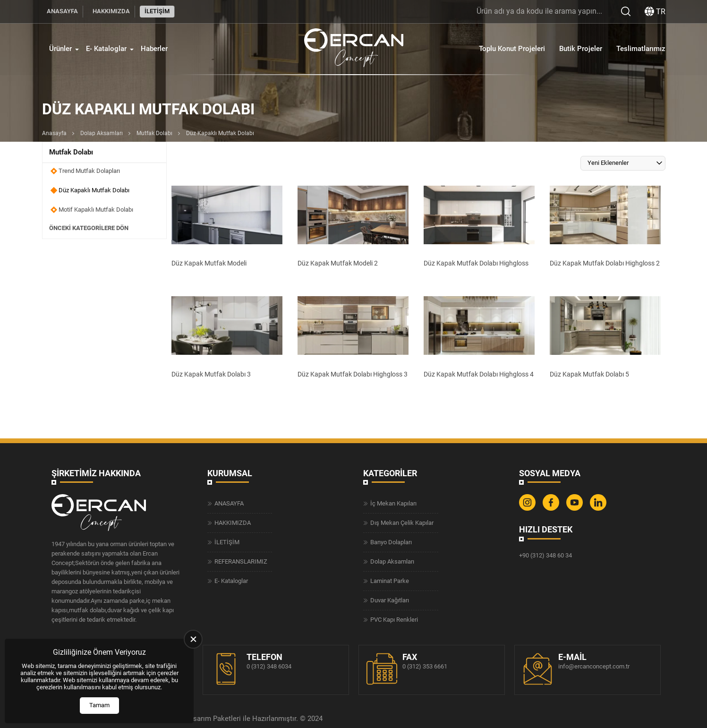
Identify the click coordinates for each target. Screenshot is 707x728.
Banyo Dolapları (391, 542)
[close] (193, 639)
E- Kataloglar (106, 49)
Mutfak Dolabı (154, 133)
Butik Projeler (581, 49)
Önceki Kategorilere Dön (89, 228)
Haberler (154, 49)
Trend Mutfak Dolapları (89, 171)
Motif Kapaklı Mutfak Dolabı (96, 210)
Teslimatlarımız (641, 49)
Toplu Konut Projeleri (512, 49)
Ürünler (60, 49)
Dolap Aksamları (102, 133)
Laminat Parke (390, 581)
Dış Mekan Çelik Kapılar (402, 523)
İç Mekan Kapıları (393, 503)
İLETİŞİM (157, 11)
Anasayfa (54, 133)
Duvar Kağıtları (390, 600)
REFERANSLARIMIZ (241, 561)
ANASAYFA (62, 11)
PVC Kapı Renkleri (394, 620)
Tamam (99, 705)
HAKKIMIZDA (111, 11)
